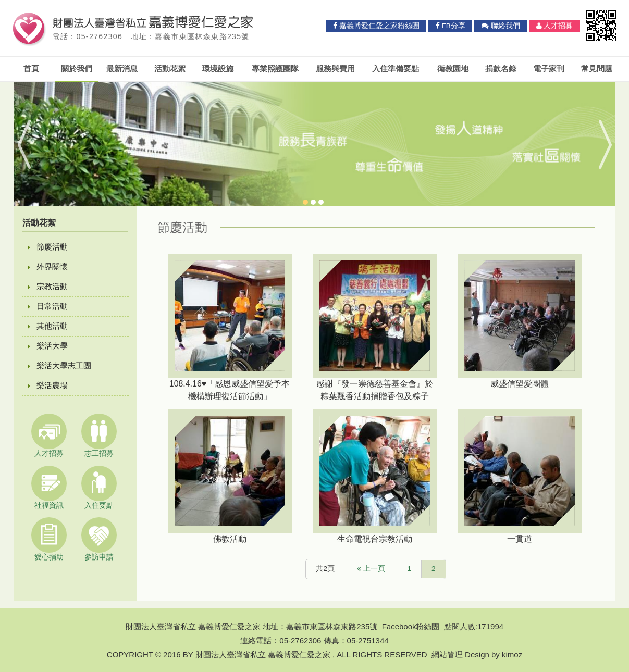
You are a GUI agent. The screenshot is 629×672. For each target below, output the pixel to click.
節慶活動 (48, 247)
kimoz (512, 655)
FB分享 (451, 26)
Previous (31, 144)
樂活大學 (48, 346)
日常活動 (48, 306)
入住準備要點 (396, 69)
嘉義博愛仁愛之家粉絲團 (376, 26)
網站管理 (447, 655)
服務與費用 (335, 69)
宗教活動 (48, 286)
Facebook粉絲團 (411, 626)
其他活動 (48, 326)
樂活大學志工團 (60, 365)
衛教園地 (453, 69)
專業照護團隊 (275, 69)
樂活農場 (48, 385)
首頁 (31, 69)
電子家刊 (549, 69)
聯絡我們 (501, 26)
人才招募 (555, 26)
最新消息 (122, 69)
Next (598, 144)
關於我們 (77, 69)
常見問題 (597, 69)
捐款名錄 (501, 69)
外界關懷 (48, 266)
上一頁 (371, 569)
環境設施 (218, 69)
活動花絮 (170, 69)
